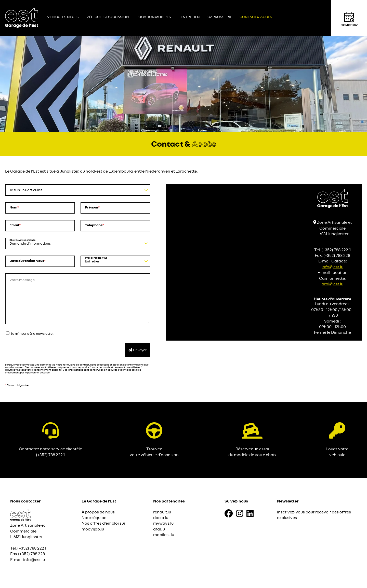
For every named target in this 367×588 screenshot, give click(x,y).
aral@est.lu (332, 284)
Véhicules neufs (63, 17)
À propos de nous (98, 512)
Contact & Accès (256, 17)
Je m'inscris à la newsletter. (30, 334)
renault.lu (162, 512)
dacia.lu (161, 518)
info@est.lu (332, 267)
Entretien (190, 17)
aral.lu (159, 529)
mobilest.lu (164, 535)
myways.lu (163, 523)
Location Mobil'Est (155, 17)
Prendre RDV (349, 19)
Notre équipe (94, 518)
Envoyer (137, 350)
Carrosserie (220, 17)
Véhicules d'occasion (108, 17)
